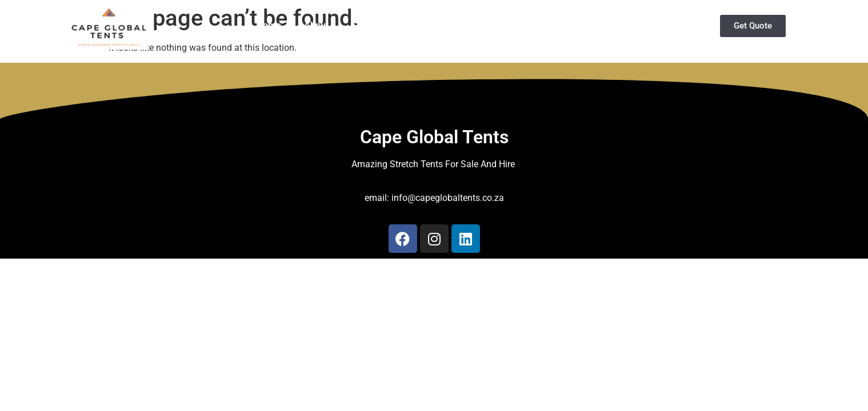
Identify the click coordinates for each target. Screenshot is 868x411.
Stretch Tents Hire (389, 25)
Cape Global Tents (434, 137)
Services (567, 26)
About (316, 25)
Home (269, 25)
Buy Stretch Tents (485, 25)
